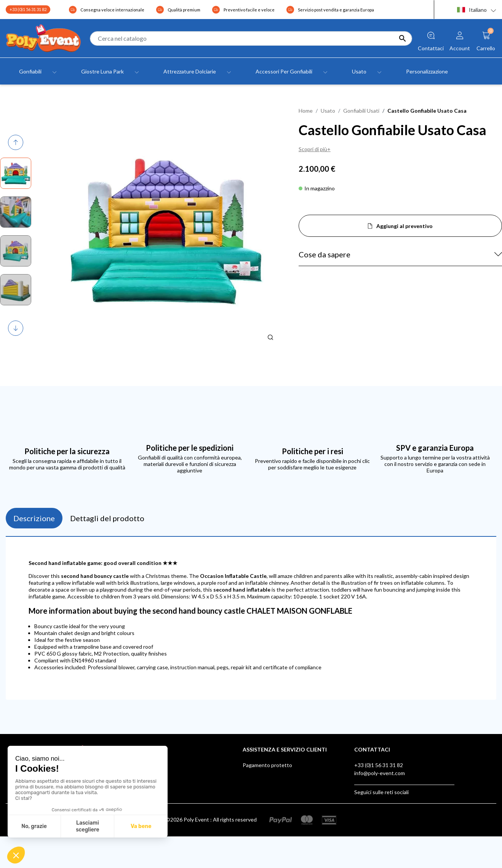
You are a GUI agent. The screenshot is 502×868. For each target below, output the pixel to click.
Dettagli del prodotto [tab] (107, 518)
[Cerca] (251, 38)
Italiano (472, 10)
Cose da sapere (325, 254)
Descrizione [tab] (34, 518)
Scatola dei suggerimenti (272, 805)
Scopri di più (313, 149)
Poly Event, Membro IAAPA (275, 789)
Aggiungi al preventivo (404, 226)
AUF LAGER (257, 821)
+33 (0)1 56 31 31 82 (28, 9)
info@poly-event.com (380, 773)
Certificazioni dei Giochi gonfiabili (282, 797)
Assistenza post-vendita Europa (281, 781)
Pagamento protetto (267, 765)
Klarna (250, 813)
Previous (17, 143)
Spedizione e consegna (270, 773)
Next (16, 328)
